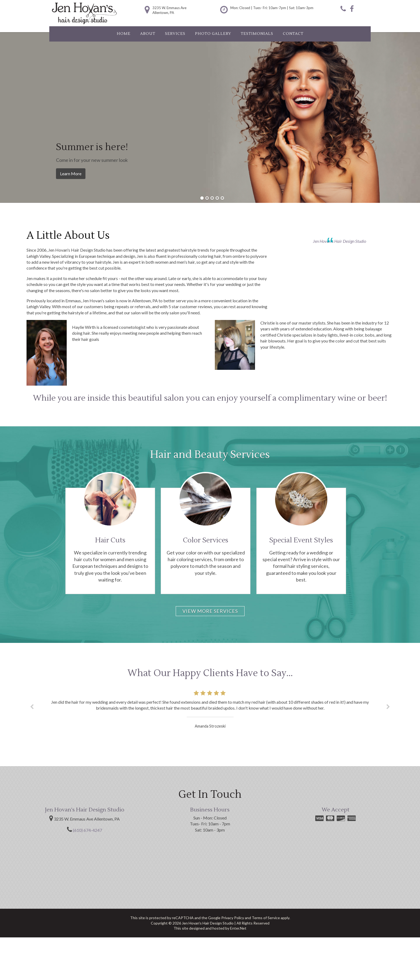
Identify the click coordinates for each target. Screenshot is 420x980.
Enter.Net (238, 928)
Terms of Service (266, 918)
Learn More (71, 174)
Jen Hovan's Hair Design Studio (340, 241)
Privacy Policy (233, 918)
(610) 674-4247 (87, 830)
